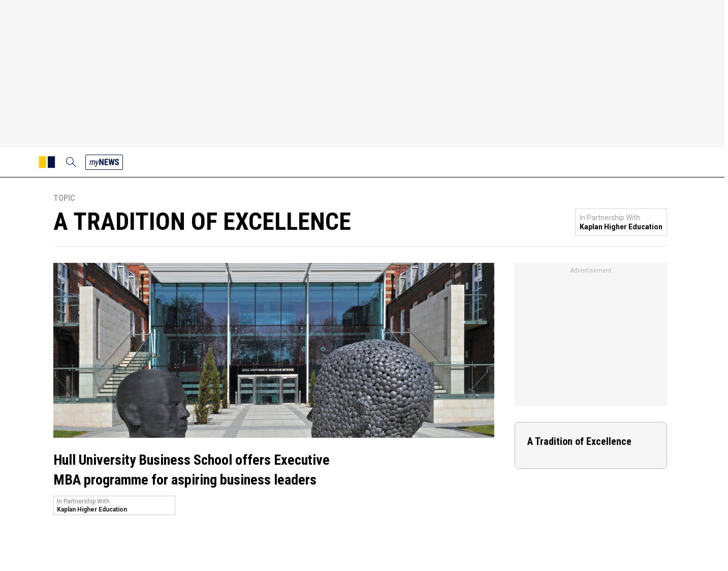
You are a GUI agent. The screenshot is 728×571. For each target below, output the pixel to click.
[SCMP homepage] (47, 162)
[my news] (104, 162)
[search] (71, 162)
